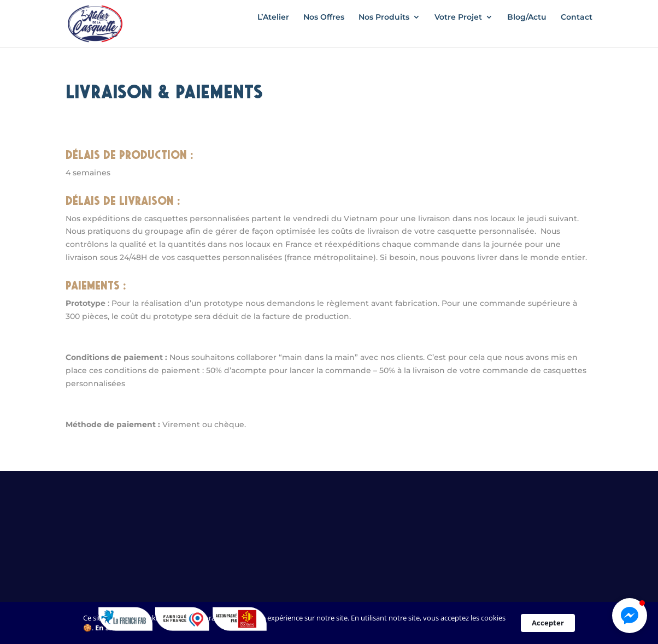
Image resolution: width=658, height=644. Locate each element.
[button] (630, 616)
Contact (577, 31)
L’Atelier (273, 31)
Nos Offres (324, 31)
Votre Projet (458, 31)
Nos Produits (384, 31)
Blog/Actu (527, 31)
